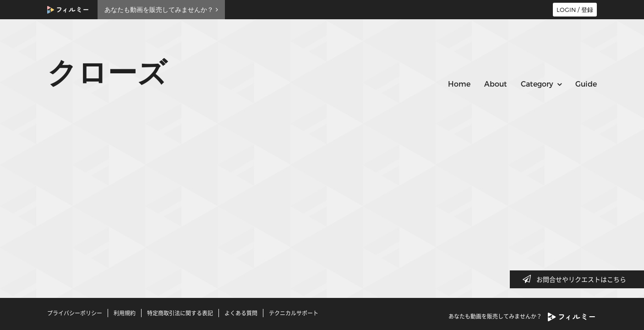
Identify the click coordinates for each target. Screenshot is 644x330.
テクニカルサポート (294, 313)
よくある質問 (241, 313)
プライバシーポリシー (75, 313)
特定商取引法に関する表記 (180, 313)
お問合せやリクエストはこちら (577, 279)
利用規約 (125, 313)
